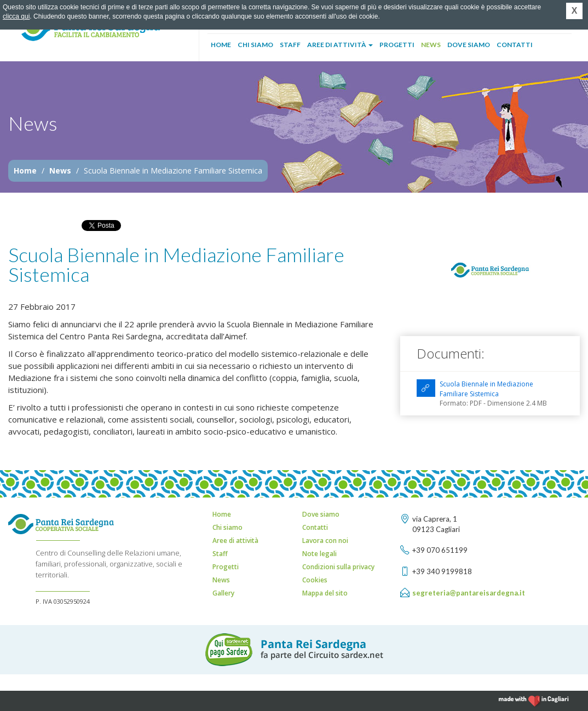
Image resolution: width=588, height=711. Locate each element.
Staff (290, 45)
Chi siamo (255, 45)
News (431, 45)
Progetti (397, 45)
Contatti (515, 45)
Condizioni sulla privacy (338, 567)
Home (221, 45)
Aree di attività (340, 45)
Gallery (223, 593)
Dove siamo (469, 45)
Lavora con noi (325, 541)
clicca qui (16, 16)
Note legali (319, 554)
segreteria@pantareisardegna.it (469, 593)
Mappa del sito (325, 593)
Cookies (315, 580)
